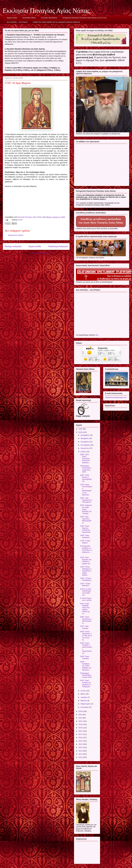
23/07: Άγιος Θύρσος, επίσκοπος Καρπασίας (85, 529)
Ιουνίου (84, 691)
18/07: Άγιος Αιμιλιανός (85, 536)
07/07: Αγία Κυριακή (84, 627)
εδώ (97, 335)
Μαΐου (83, 694)
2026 (81, 429)
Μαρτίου (84, 701)
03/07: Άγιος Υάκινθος (85, 657)
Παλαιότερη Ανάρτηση (58, 246)
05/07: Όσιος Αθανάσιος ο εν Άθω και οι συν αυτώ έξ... (86, 636)
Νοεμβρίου (85, 438)
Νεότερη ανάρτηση (13, 246)
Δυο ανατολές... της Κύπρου (17, 22)
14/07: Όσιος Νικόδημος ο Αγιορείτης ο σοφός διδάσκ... (86, 571)
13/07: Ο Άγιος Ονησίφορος (86, 579)
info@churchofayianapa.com (116, 397)
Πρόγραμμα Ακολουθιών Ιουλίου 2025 (86, 675)
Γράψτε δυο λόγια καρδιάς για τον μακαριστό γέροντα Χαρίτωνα (56, 22)
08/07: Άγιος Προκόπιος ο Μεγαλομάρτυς (86, 620)
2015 (81, 741)
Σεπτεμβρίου (86, 445)
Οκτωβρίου (85, 442)
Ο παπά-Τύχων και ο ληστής (86, 599)
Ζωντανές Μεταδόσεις (49, 18)
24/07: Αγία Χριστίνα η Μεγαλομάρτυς (86, 520)
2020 (81, 724)
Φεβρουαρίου (86, 704)
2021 (81, 721)
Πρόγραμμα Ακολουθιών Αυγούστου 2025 (86, 469)
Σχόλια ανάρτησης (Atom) (41, 253)
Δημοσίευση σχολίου (16, 235)
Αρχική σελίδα (12, 18)
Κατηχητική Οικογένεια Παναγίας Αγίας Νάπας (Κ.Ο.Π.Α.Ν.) (84, 18)
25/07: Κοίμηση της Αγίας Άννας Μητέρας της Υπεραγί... (86, 509)
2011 (81, 754)
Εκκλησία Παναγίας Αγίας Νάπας (46, 11)
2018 (81, 731)
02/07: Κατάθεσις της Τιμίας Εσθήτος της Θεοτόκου (86, 666)
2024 (81, 711)
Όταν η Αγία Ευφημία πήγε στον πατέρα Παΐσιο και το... (85, 609)
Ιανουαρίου (85, 707)
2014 (81, 744)
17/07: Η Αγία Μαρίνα (85, 542)
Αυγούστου (85, 448)
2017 (81, 734)
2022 (81, 718)
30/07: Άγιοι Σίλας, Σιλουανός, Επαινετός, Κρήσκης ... (85, 458)
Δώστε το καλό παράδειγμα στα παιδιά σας (86, 592)
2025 (81, 432)
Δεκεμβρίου (85, 435)
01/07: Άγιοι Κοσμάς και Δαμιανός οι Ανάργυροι (85, 683)
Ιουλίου (84, 452)
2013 (81, 747)
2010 (81, 757)
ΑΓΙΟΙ (20, 220)
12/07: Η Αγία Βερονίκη (85, 585)
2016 (81, 738)
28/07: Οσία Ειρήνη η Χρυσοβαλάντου (86, 478)
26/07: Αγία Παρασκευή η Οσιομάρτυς (86, 500)
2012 (81, 751)
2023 (81, 715)
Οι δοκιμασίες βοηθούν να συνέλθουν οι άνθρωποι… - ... (86, 550)
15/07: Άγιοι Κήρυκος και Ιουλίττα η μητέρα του (86, 560)
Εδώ (78, 203)
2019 (81, 728)
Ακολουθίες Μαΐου (29, 18)
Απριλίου (84, 697)
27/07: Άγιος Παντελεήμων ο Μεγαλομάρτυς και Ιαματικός (86, 490)
